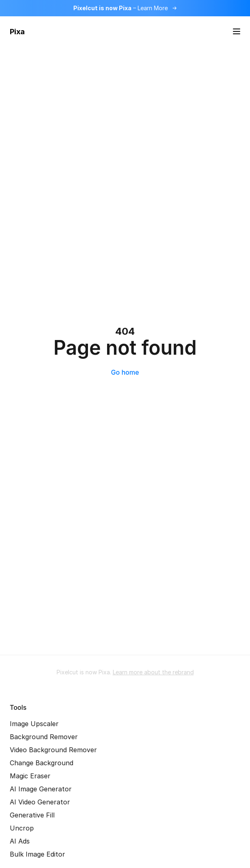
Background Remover (44, 737)
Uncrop (22, 828)
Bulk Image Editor (37, 854)
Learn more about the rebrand (153, 672)
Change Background (42, 763)
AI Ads (20, 841)
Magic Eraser (30, 776)
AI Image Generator (41, 789)
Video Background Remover (53, 750)
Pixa (17, 32)
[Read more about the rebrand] (125, 8)
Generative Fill (32, 815)
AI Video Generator (40, 802)
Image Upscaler (34, 724)
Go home (125, 372)
